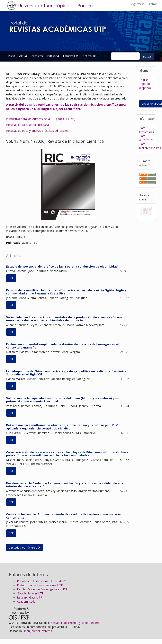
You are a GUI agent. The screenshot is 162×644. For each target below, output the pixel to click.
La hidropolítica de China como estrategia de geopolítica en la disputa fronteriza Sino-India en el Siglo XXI (66, 373)
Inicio (12, 56)
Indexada (53, 56)
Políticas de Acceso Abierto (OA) (28, 125)
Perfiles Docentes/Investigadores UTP (42, 589)
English (144, 80)
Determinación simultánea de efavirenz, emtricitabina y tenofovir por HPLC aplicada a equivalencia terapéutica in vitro (62, 427)
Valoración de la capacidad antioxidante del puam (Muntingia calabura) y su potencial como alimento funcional (62, 400)
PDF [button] (11, 278)
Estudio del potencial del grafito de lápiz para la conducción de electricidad (62, 266)
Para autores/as (146, 138)
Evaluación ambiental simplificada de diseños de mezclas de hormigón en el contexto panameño (62, 346)
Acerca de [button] (91, 56)
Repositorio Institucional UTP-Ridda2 (41, 581)
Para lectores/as (147, 130)
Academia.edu (26, 601)
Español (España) (145, 86)
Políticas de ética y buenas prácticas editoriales (37, 131)
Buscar (147, 56)
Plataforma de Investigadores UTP (40, 585)
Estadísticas (71, 56)
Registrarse (137, 4)
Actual (23, 56)
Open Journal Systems (37, 631)
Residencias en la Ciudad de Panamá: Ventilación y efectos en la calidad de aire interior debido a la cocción (65, 485)
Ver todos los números (25, 548)
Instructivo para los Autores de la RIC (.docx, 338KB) (41, 119)
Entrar (153, 4)
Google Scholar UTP (30, 593)
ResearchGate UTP (30, 597)
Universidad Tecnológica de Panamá (75, 623)
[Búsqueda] (125, 56)
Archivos (37, 56)
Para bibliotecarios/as (150, 146)
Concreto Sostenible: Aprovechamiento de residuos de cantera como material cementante (64, 516)
